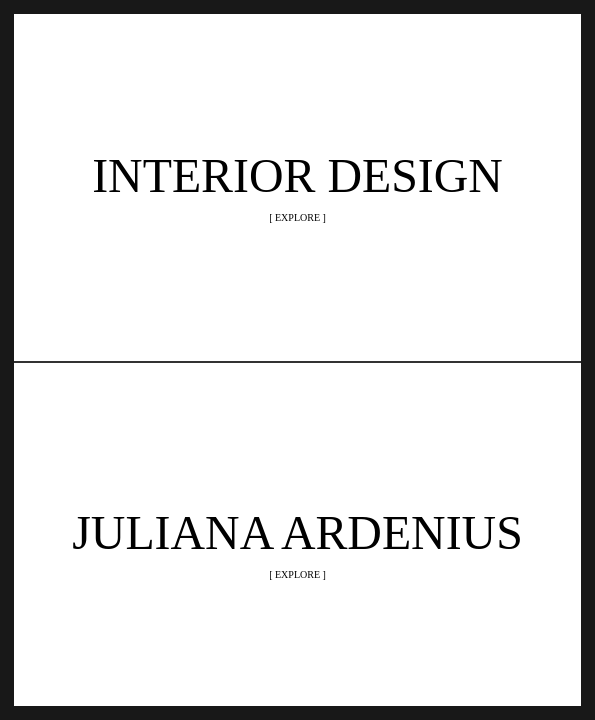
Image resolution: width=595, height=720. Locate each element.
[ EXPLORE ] (297, 217)
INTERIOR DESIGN (297, 175)
